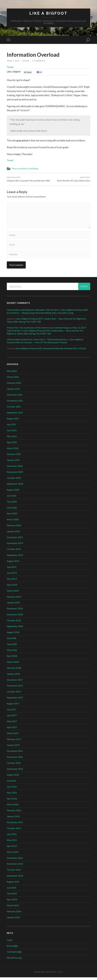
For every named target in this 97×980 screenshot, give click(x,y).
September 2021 (15, 415)
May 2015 (12, 843)
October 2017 (14, 694)
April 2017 (12, 730)
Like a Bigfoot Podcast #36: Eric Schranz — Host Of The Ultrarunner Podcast (45, 344)
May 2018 (12, 653)
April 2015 (12, 849)
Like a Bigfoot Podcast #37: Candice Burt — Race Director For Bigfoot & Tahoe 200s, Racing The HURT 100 (45, 335)
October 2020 (14, 481)
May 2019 (12, 581)
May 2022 (12, 374)
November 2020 (15, 475)
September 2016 (15, 772)
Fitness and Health (20, 169)
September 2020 (15, 486)
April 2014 (12, 902)
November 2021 (15, 403)
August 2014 (13, 884)
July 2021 (11, 427)
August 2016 (13, 777)
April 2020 (12, 516)
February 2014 (14, 914)
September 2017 (15, 700)
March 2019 (13, 593)
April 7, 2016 (13, 61)
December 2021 (15, 397)
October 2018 (14, 623)
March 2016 (13, 807)
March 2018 (13, 665)
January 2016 (13, 819)
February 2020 (14, 528)
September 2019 (15, 558)
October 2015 (14, 831)
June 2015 (12, 837)
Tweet (10, 67)
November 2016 (15, 760)
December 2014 (15, 861)
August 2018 (13, 635)
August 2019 (13, 564)
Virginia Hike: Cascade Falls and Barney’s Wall (27, 181)
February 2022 (14, 386)
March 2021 (13, 451)
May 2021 (12, 439)
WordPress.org (14, 960)
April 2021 (12, 445)
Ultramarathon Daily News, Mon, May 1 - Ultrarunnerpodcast (37, 342)
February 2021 (14, 457)
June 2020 (12, 504)
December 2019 (15, 540)
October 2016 (14, 766)
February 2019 (14, 599)
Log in (10, 943)
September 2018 (15, 629)
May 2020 (12, 510)
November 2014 (15, 866)
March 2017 (13, 736)
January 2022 (13, 391)
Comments (14, 954)
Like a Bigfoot (48, 13)
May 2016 (12, 795)
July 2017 (11, 712)
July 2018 (11, 641)
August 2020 (13, 492)
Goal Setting (34, 169)
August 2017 (13, 706)
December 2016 (15, 754)
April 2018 (12, 659)
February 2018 (14, 671)
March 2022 (13, 380)
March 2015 (13, 855)
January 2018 (13, 676)
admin (26, 61)
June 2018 (12, 647)
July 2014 (11, 890)
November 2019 (15, 546)
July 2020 (11, 498)
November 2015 (15, 825)
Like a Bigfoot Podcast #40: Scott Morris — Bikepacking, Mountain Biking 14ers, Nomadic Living (47, 314)
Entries (12, 949)
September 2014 (15, 878)
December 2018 (15, 611)
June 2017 (12, 718)
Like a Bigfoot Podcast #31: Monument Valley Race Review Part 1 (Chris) (51, 351)
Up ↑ (61, 975)
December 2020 (15, 469)
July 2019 (11, 570)
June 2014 (12, 896)
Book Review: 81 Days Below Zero (74, 179)
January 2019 (13, 605)
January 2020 (13, 534)
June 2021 (12, 433)
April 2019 (12, 587)
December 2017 (15, 682)
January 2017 (13, 748)
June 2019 (12, 575)
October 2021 (14, 409)
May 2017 (12, 724)
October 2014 (14, 872)
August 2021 (13, 421)
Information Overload (34, 55)
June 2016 (12, 789)
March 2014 (13, 908)
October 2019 (14, 552)
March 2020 (13, 522)
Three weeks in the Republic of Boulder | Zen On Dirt (32, 312)
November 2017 (15, 688)
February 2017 (14, 742)
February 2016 (14, 813)
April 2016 (12, 801)
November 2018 (15, 617)
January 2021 (13, 463)
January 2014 (13, 920)
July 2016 (11, 783)
